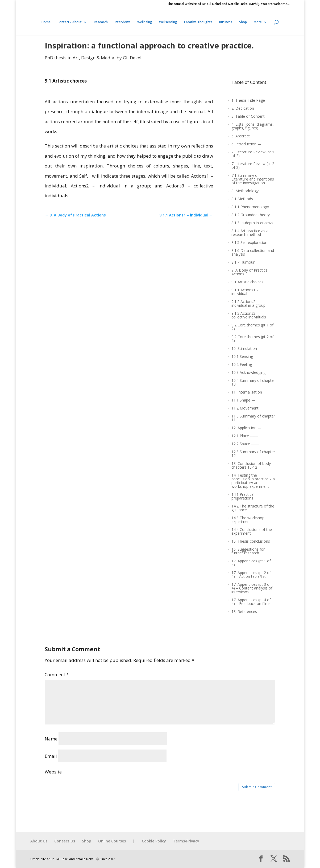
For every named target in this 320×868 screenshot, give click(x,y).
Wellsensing (168, 22)
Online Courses (112, 841)
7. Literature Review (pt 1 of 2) (253, 154)
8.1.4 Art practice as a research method (250, 233)
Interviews (122, 22)
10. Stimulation (244, 349)
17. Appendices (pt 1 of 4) (251, 563)
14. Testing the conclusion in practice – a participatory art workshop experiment (253, 481)
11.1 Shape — (243, 400)
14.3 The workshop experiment (248, 520)
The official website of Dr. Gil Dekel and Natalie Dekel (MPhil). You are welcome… (228, 4)
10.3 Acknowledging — (251, 373)
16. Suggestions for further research (248, 551)
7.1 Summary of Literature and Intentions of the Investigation (253, 179)
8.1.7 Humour (243, 263)
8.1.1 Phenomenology (250, 207)
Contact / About (70, 22)
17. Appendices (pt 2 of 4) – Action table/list (251, 575)
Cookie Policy (154, 841)
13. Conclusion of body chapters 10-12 (251, 466)
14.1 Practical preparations (243, 497)
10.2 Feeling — (244, 365)
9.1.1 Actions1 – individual (245, 292)
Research (101, 22)
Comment (57, 675)
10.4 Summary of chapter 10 (253, 383)
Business (226, 22)
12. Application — (246, 428)
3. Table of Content (248, 117)
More (258, 22)
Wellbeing (145, 22)
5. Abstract (241, 136)
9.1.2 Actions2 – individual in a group (248, 304)
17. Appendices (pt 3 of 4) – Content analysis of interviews (252, 588)
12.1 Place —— (245, 436)
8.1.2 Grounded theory (251, 215)
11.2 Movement (245, 408)
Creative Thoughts (198, 22)
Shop (243, 22)
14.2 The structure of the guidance (253, 508)
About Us (39, 841)
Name (51, 739)
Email (51, 756)
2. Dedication (243, 109)
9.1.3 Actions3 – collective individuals (249, 316)
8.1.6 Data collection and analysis (253, 253)
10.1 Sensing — (245, 357)
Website (53, 772)
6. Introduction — (246, 144)
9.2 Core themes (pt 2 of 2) (252, 339)
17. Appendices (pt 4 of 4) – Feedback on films (251, 602)
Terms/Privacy (186, 841)
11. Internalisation (247, 392)
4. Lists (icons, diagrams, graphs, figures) (253, 126)
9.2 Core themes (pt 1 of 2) (252, 327)
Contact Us (65, 841)
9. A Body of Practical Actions (250, 272)
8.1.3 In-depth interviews (252, 223)
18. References (244, 612)
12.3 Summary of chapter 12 (253, 454)
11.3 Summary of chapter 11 (253, 418)
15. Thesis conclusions (251, 542)
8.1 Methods (242, 199)
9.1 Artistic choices (247, 282)
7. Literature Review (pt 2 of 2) (253, 166)
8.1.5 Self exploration (249, 243)
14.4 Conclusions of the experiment (252, 532)
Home (46, 22)
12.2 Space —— (245, 444)
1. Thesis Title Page (248, 101)
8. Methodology (245, 191)
